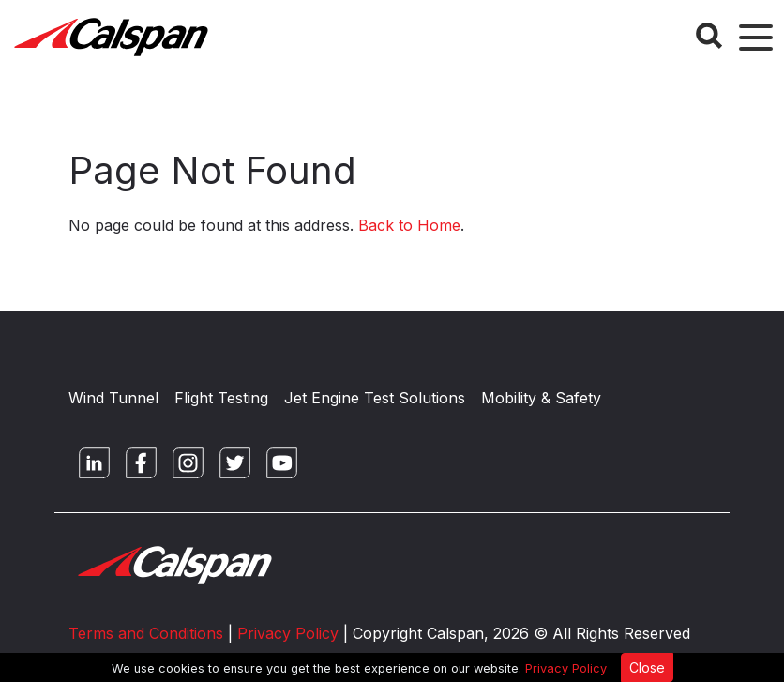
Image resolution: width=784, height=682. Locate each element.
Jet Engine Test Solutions (375, 398)
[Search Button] (709, 36)
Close (647, 667)
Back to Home (409, 225)
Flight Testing (221, 398)
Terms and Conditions (146, 633)
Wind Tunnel (113, 398)
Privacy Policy (566, 668)
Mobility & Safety (541, 398)
